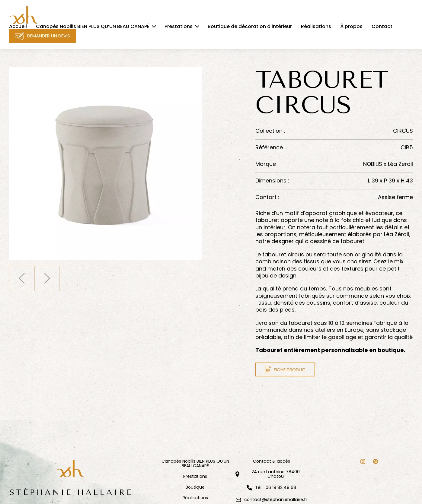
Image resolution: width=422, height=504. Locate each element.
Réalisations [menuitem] (316, 27)
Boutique (195, 487)
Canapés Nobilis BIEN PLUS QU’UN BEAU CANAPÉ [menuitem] (93, 27)
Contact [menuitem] (382, 27)
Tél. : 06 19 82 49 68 (276, 488)
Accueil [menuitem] (18, 27)
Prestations (195, 476)
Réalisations (195, 498)
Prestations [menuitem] (179, 27)
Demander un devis (43, 36)
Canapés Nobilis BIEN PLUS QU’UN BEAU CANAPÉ (195, 464)
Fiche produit (285, 369)
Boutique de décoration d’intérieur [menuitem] (250, 27)
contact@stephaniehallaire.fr (276, 499)
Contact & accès (272, 461)
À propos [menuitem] (351, 27)
